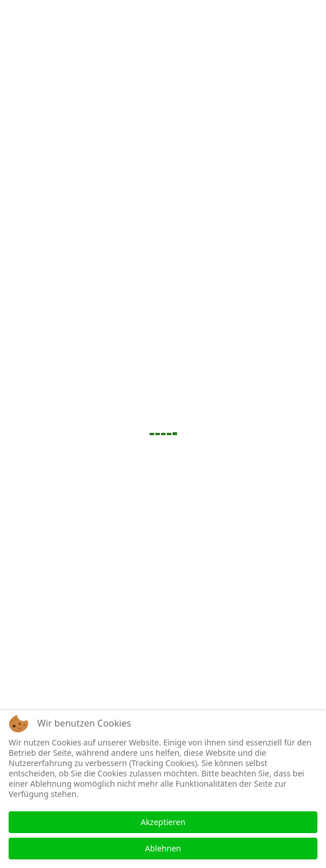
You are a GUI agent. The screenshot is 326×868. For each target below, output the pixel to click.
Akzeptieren (163, 822)
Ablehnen (163, 848)
